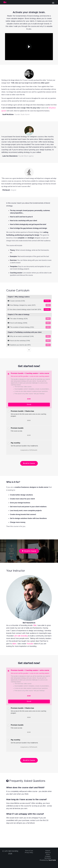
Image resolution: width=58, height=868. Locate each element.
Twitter (48, 854)
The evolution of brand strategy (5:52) (29, 327)
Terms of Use (29, 851)
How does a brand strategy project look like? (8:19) (29, 309)
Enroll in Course (29, 463)
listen (14, 644)
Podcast (48, 851)
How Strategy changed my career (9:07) (29, 305)
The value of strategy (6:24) (29, 319)
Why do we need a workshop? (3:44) (29, 336)
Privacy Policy (29, 853)
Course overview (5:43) (29, 301)
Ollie (35, 625)
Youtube (30, 644)
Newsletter (48, 858)
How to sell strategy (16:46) (29, 323)
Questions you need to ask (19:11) (29, 345)
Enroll (29, 405)
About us (48, 853)
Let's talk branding (21, 636)
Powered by (48, 860)
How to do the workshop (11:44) (29, 341)
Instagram (48, 856)
